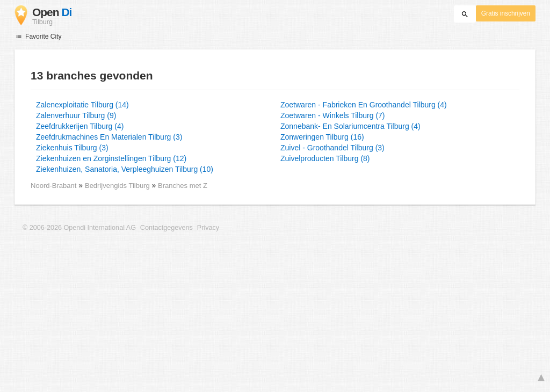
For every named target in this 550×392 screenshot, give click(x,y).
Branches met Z (183, 186)
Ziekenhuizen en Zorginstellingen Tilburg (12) (111, 158)
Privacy (208, 228)
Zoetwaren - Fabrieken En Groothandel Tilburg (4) (364, 105)
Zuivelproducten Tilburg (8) (325, 158)
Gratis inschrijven (506, 13)
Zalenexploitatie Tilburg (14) (82, 105)
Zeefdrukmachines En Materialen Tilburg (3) (109, 137)
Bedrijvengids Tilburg (118, 186)
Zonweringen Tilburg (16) (322, 137)
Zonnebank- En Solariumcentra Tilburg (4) (350, 126)
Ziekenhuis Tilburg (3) (72, 148)
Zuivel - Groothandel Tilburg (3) (332, 148)
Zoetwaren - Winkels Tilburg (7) (333, 115)
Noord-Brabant (53, 186)
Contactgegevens (167, 228)
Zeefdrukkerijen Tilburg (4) (80, 126)
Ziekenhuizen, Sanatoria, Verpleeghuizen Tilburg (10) (125, 169)
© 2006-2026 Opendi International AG (79, 228)
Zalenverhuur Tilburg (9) (76, 115)
